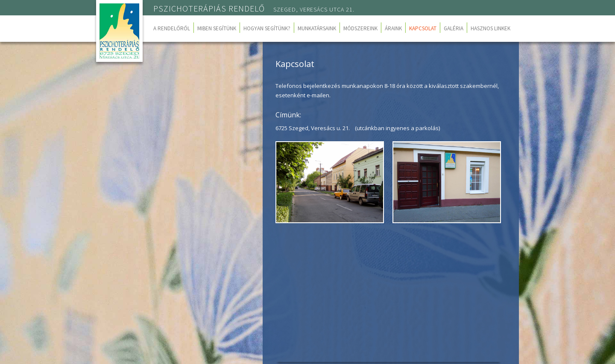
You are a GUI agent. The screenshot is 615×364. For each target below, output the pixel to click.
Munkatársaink (317, 28)
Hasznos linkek (491, 28)
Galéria (454, 28)
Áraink (393, 28)
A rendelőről (172, 28)
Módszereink (360, 28)
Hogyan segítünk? (267, 28)
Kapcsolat (423, 28)
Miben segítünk (217, 28)
